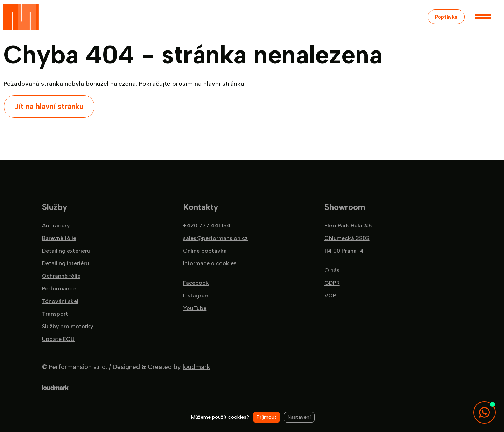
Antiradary (56, 226)
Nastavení (299, 417)
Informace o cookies (210, 263)
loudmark (197, 367)
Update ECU (58, 339)
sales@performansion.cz (215, 238)
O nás (332, 270)
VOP (330, 296)
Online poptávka (205, 251)
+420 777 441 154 (207, 226)
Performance (59, 289)
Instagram (196, 296)
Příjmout (267, 417)
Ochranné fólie (61, 276)
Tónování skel (60, 301)
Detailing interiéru (65, 263)
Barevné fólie (59, 238)
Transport (55, 314)
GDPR (332, 283)
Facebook (196, 283)
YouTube (195, 308)
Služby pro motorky (68, 327)
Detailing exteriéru (66, 251)
